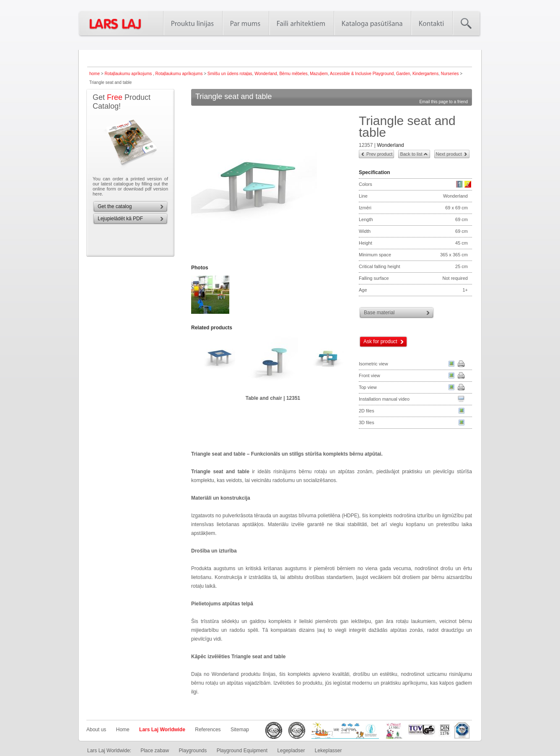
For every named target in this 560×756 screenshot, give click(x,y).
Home (123, 730)
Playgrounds (193, 751)
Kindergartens (425, 74)
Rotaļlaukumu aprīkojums (129, 74)
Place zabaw (155, 751)
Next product (449, 154)
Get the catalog (115, 206)
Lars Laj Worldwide (162, 730)
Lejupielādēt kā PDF (120, 219)
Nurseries (450, 74)
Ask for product (380, 342)
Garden (403, 74)
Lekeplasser (328, 751)
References (208, 730)
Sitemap (240, 730)
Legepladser (291, 751)
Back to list (411, 154)
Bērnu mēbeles (293, 74)
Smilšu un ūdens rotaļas (230, 74)
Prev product (379, 154)
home (95, 74)
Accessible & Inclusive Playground (362, 74)
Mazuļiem (319, 74)
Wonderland (266, 74)
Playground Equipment (242, 751)
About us (96, 730)
